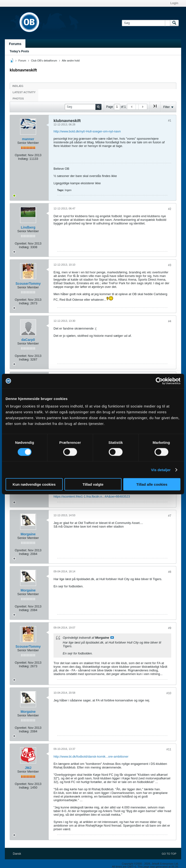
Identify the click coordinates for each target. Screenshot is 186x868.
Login (174, 3)
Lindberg (28, 227)
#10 (169, 693)
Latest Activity (24, 92)
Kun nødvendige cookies (34, 484)
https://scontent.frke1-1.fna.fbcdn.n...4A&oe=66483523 (92, 496)
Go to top (169, 854)
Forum (22, 61)
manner (28, 139)
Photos (18, 99)
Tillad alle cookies (152, 484)
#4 (170, 321)
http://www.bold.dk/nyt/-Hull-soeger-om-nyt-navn (87, 131)
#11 (169, 749)
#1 (170, 121)
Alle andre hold (71, 61)
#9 (170, 628)
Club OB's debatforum (44, 61)
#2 (170, 209)
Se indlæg (112, 638)
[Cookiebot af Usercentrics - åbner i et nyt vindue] (159, 381)
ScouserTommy (28, 284)
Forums (15, 44)
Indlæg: (23, 159)
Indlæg (18, 86)
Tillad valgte (93, 484)
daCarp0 (28, 340)
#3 (170, 265)
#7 (170, 516)
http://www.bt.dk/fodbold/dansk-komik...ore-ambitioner (91, 757)
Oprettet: (21, 155)
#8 (170, 572)
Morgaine (28, 534)
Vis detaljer (161, 470)
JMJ (28, 768)
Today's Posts (19, 51)
